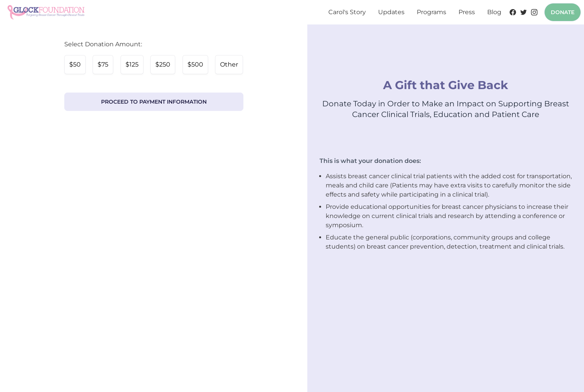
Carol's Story (347, 12)
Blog (494, 12)
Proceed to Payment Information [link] (154, 102)
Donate (563, 12)
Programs (431, 12)
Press (467, 12)
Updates (391, 12)
